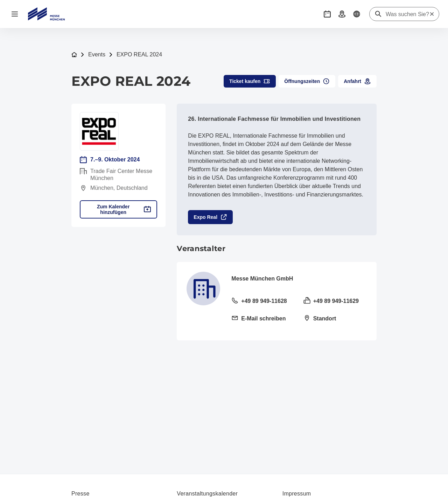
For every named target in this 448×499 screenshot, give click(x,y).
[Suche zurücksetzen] (432, 14)
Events (97, 54)
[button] (327, 14)
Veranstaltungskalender (207, 494)
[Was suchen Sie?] (407, 14)
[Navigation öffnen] (15, 14)
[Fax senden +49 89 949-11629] (335, 302)
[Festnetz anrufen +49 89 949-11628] (263, 302)
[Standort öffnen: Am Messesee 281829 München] (335, 319)
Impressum (297, 494)
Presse (80, 494)
